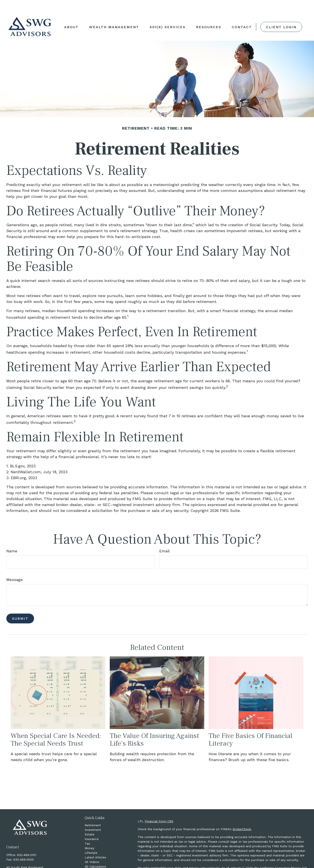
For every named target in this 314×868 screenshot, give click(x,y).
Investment (93, 817)
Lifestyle (91, 840)
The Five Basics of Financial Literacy (251, 726)
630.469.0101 (27, 842)
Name (12, 538)
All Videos (92, 849)
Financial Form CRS (159, 808)
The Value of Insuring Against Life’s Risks (154, 726)
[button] (71, 14)
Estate (89, 821)
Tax (87, 830)
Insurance (92, 826)
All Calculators (95, 853)
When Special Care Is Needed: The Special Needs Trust (56, 726)
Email (165, 538)
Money (89, 835)
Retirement (93, 812)
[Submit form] (20, 605)
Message (15, 566)
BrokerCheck (242, 816)
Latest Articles (95, 844)
